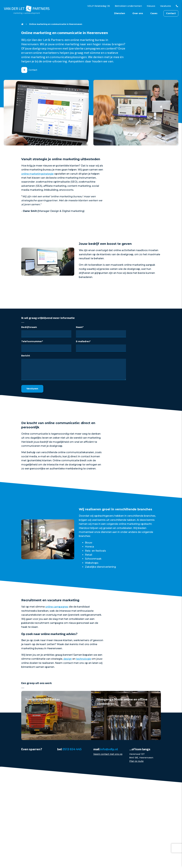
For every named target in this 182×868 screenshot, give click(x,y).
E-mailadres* (83, 341)
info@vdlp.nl (109, 749)
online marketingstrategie (37, 174)
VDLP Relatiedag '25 (99, 6)
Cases (154, 13)
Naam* (80, 327)
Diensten (120, 13)
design (68, 659)
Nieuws (151, 6)
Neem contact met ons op (108, 754)
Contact (171, 13)
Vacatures (166, 6)
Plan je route (136, 761)
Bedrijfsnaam (29, 327)
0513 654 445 (176, 6)
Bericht (26, 356)
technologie (83, 659)
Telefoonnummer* (32, 341)
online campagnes (57, 607)
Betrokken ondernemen (128, 6)
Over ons (138, 13)
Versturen (32, 389)
